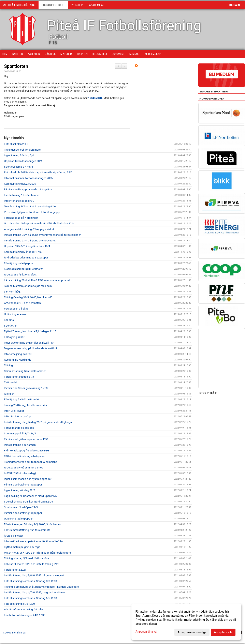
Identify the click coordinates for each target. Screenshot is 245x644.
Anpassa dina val (146, 632)
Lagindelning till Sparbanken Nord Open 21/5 (30, 496)
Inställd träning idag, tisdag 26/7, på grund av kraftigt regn (38, 422)
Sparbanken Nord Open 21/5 (21, 507)
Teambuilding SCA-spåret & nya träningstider (30, 206)
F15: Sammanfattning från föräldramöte (27, 530)
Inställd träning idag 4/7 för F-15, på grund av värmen (35, 592)
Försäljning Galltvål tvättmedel (22, 399)
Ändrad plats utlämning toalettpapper (26, 258)
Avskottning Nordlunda (18, 360)
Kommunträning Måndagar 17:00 (23, 252)
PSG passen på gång (16, 309)
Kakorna (9, 320)
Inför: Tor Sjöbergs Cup (18, 416)
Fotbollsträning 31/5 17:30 (19, 604)
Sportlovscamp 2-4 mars (18, 167)
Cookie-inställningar (15, 633)
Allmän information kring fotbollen (24, 609)
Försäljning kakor (14, 337)
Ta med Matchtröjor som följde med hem (28, 286)
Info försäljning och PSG (18, 354)
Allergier (9, 394)
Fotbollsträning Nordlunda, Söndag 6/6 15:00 (30, 598)
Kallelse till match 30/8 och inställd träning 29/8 (32, 564)
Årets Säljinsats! (13, 536)
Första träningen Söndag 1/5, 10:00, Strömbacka (32, 524)
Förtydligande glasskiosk (19, 428)
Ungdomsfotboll (53, 5)
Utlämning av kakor (15, 314)
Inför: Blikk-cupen (14, 411)
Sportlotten (16, 66)
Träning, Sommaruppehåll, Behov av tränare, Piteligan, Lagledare (41, 587)
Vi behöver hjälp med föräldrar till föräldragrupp (32, 212)
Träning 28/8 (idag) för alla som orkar (26, 405)
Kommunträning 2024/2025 (20, 184)
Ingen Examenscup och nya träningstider (28, 479)
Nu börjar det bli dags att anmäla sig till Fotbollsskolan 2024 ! (40, 223)
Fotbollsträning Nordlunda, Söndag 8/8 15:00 (30, 581)
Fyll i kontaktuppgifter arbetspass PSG (27, 451)
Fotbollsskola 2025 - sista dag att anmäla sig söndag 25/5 (38, 172)
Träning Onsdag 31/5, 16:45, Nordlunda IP (28, 297)
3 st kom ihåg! (12, 292)
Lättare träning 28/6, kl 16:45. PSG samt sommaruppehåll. (37, 280)
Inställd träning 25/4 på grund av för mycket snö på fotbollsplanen (43, 235)
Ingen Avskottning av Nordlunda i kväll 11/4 (29, 343)
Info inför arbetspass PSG (19, 201)
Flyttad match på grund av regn (22, 547)
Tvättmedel (11, 382)
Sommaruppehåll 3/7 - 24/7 (20, 433)
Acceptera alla (223, 632)
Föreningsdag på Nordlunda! (21, 218)
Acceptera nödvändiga (192, 632)
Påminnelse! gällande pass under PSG (26, 439)
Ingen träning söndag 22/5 (19, 490)
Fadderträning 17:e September (22, 195)
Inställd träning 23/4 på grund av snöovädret (30, 241)
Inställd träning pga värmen (20, 445)
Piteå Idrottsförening (19, 5)
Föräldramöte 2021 (15, 570)
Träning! (9, 365)
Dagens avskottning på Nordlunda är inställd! (30, 348)
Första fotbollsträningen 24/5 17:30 (25, 615)
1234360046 (95, 98)
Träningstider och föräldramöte (22, 150)
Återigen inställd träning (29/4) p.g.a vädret (29, 229)
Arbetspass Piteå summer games (24, 468)
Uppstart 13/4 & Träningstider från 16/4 (27, 246)
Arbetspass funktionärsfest (20, 275)
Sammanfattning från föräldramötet (25, 371)
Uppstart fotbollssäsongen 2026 (23, 161)
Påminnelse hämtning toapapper (23, 513)
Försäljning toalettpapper (19, 263)
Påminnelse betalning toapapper (23, 485)
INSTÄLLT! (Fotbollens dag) (20, 473)
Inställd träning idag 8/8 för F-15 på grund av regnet (34, 575)
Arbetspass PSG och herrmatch (22, 303)
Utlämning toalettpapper (18, 519)
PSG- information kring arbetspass (24, 456)
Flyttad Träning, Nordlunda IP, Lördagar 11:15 (30, 331)
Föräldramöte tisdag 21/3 (19, 377)
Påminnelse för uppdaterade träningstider (28, 189)
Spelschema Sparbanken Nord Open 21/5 (28, 502)
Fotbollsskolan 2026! (16, 144)
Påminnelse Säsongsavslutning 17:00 (26, 388)
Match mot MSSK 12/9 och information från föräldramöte (37, 553)
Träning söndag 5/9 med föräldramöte (26, 558)
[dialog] (186, 622)
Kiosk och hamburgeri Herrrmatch (24, 269)
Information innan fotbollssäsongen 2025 (28, 178)
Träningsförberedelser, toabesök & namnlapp (31, 462)
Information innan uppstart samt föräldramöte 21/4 (34, 541)
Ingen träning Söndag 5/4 (19, 155)
